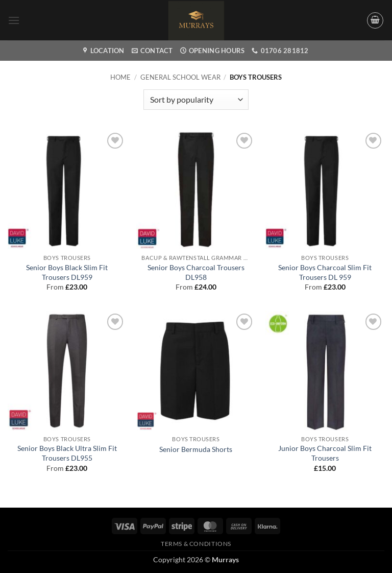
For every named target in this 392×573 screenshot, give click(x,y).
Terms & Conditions (196, 544)
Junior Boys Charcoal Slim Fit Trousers (325, 453)
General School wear (180, 77)
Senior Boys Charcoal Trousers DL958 (196, 272)
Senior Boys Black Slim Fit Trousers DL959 (67, 272)
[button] (14, 20)
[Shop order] (196, 100)
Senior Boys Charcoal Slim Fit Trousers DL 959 (325, 272)
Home (120, 77)
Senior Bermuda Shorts (196, 449)
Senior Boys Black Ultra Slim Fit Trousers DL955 (67, 453)
